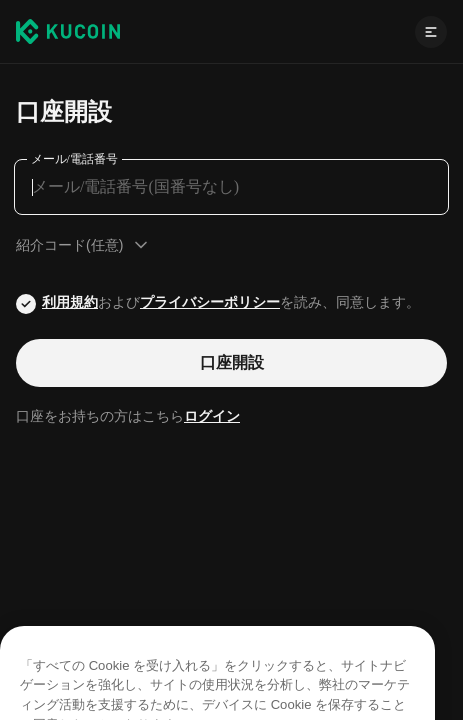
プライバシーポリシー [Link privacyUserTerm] (210, 302)
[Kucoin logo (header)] (68, 31)
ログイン (212, 416)
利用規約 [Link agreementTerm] (70, 302)
